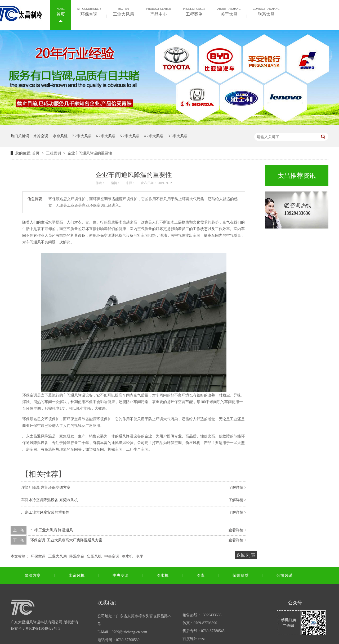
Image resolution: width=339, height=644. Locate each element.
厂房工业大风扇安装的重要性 (45, 512)
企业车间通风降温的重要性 (90, 153)
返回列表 (246, 555)
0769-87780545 (213, 631)
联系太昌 (266, 11)
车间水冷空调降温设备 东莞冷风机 (50, 500)
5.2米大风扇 (130, 136)
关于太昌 (229, 11)
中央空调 (112, 556)
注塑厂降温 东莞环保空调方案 (46, 488)
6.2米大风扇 (106, 136)
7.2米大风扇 (82, 136)
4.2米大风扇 (154, 136)
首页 (61, 11)
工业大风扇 (123, 11)
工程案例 (194, 11)
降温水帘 (77, 556)
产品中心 (159, 11)
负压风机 (94, 556)
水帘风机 (60, 136)
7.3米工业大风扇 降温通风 (52, 530)
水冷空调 (41, 136)
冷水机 (127, 556)
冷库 (139, 556)
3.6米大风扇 (178, 136)
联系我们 (107, 603)
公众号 (295, 603)
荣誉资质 (240, 576)
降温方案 (33, 576)
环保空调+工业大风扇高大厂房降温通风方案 (66, 540)
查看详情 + (237, 530)
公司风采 (284, 576)
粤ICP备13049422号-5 (43, 629)
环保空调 (89, 11)
